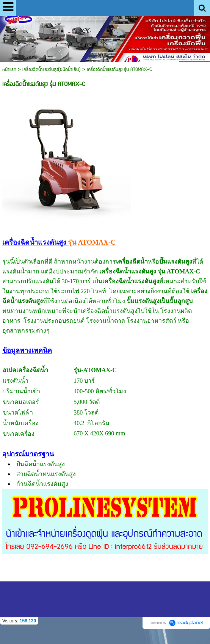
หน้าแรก (9, 70)
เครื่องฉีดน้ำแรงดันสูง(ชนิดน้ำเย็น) (52, 70)
